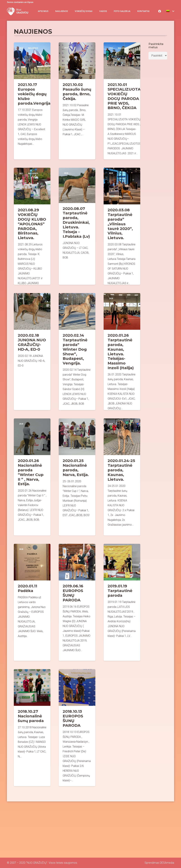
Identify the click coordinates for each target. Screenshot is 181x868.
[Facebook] (160, 11)
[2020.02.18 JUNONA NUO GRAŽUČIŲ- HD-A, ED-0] (32, 352)
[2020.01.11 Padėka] (32, 602)
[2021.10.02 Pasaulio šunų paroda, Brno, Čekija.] (77, 101)
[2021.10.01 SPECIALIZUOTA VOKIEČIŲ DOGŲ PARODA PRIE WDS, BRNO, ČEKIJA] (122, 101)
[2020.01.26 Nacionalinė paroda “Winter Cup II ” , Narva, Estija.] (32, 477)
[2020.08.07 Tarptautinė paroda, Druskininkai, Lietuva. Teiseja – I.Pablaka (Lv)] (77, 226)
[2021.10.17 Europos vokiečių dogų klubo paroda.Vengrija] (32, 101)
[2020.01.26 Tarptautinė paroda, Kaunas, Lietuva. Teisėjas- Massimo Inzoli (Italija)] (122, 352)
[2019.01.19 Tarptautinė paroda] (122, 602)
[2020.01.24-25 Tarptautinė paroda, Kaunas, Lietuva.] (122, 477)
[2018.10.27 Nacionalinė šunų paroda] (32, 728)
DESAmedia (167, 863)
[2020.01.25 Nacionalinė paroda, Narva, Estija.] (77, 477)
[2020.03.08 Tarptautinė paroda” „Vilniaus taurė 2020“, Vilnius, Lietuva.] (122, 226)
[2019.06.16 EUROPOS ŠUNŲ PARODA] (77, 602)
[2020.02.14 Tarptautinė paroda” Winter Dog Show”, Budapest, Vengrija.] (77, 352)
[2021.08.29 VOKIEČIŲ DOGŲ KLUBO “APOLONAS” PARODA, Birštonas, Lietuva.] (32, 226)
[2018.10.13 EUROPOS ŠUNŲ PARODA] (77, 728)
